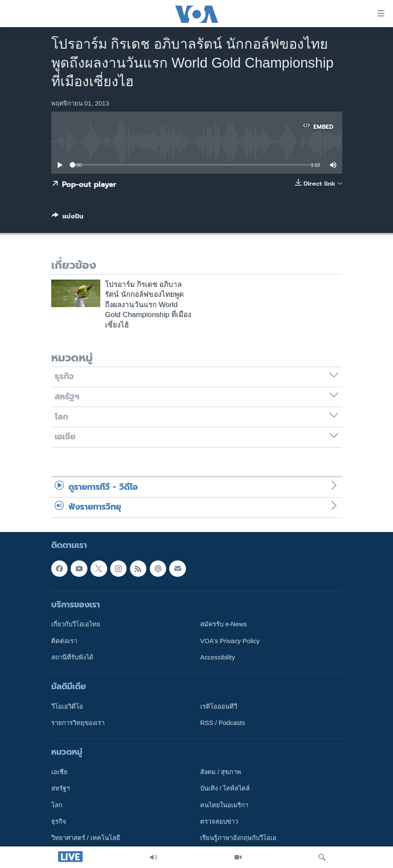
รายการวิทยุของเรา (78, 723)
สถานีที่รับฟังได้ (72, 657)
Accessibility (218, 657)
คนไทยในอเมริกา (224, 805)
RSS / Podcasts (223, 723)
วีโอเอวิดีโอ (67, 706)
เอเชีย (59, 772)
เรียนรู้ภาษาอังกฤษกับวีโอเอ (238, 838)
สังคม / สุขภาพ (221, 772)
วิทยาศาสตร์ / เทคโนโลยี (86, 838)
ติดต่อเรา (64, 641)
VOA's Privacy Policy (230, 641)
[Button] (68, 218)
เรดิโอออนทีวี (219, 706)
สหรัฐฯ (60, 788)
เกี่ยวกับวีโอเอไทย (76, 624)
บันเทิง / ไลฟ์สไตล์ (225, 788)
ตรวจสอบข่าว (219, 821)
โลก (57, 805)
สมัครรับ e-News (224, 624)
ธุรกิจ (59, 821)
